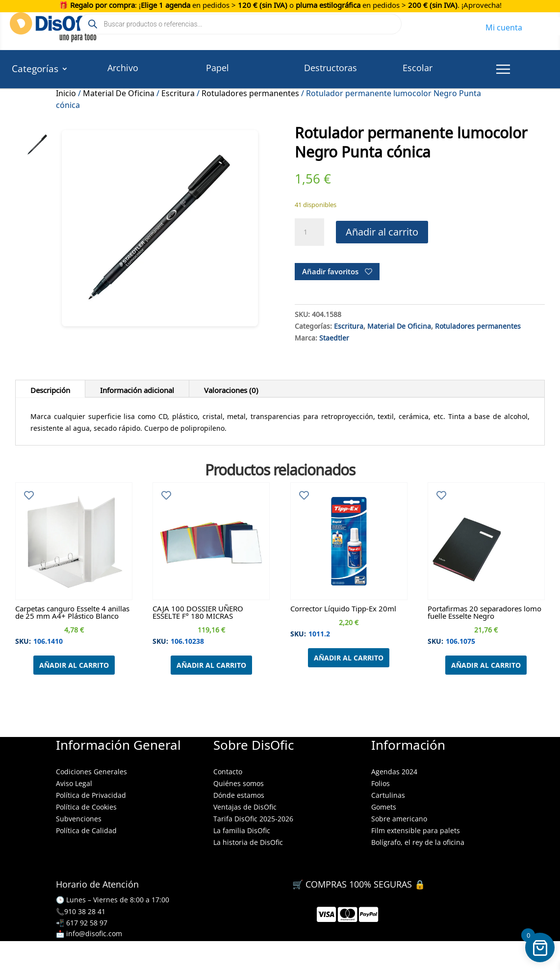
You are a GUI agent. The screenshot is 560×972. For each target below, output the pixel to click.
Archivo (123, 68)
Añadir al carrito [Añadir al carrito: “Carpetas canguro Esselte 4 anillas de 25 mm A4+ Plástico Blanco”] (74, 665)
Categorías (35, 70)
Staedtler (334, 337)
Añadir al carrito (382, 232)
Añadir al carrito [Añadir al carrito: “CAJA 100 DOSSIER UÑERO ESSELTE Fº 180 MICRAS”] (211, 665)
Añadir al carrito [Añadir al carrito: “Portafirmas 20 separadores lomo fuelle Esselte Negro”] (486, 665)
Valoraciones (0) (231, 389)
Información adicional (137, 389)
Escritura (178, 92)
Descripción (50, 389)
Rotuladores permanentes (250, 92)
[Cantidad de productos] (309, 232)
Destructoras (331, 68)
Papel (217, 68)
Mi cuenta (504, 26)
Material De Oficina (119, 92)
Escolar (418, 68)
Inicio (66, 92)
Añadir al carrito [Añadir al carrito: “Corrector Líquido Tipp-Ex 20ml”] (349, 658)
